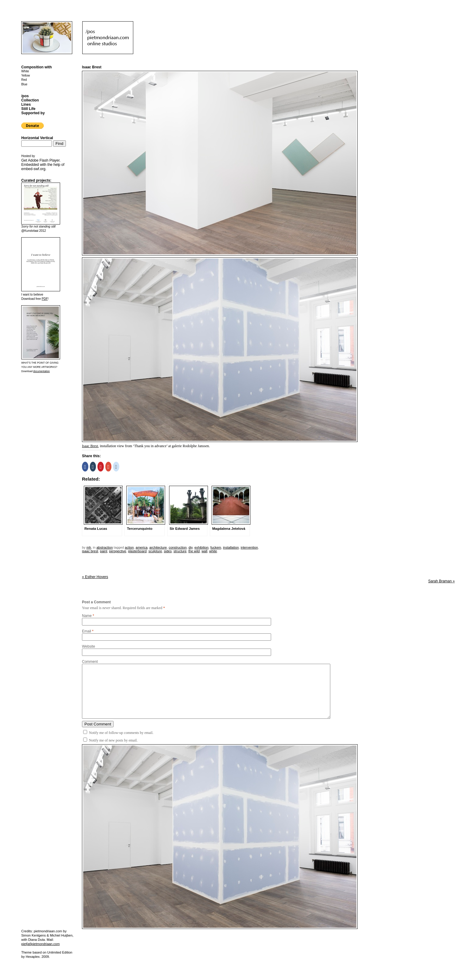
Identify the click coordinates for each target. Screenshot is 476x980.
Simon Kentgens (34, 935)
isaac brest (90, 551)
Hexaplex (33, 957)
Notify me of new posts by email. (113, 740)
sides (168, 551)
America (142, 547)
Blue (24, 84)
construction (178, 547)
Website (88, 646)
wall (204, 551)
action (129, 547)
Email (87, 631)
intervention (249, 547)
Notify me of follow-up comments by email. (121, 733)
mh (89, 547)
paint (104, 551)
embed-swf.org (33, 169)
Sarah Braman (442, 581)
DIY (190, 547)
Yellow (26, 75)
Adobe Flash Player (44, 160)
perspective (117, 551)
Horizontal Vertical (37, 138)
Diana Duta (37, 940)
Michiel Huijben (61, 935)
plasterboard (137, 551)
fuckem (216, 547)
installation (231, 547)
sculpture (155, 551)
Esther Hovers (95, 577)
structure (180, 551)
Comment (90, 662)
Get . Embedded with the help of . (43, 165)
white (213, 551)
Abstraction (105, 547)
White (25, 71)
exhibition (201, 547)
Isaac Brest (90, 446)
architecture (158, 547)
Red (24, 80)
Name (87, 616)
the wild (194, 551)
